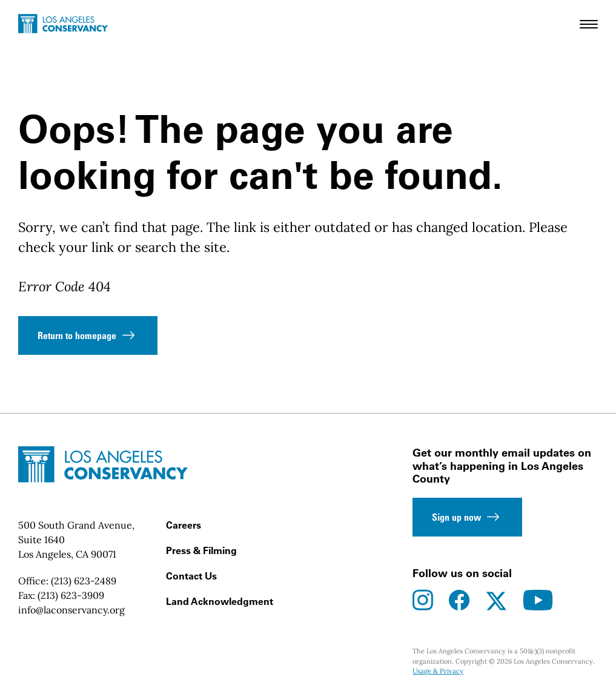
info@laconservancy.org (71, 610)
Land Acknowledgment (220, 601)
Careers (184, 525)
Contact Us (191, 576)
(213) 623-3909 (71, 595)
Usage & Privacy (438, 671)
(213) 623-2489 (84, 581)
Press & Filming (201, 550)
